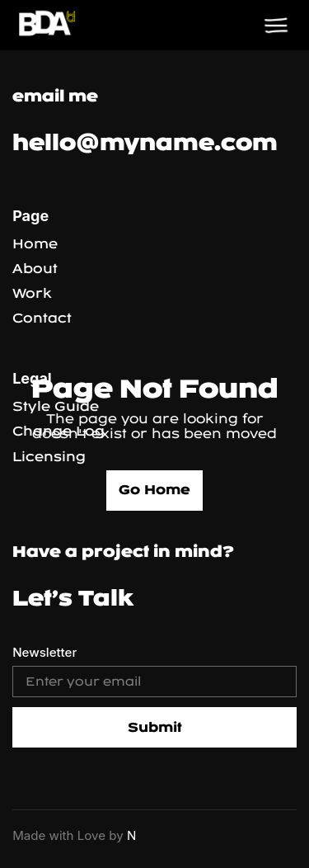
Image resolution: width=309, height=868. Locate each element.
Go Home (154, 490)
